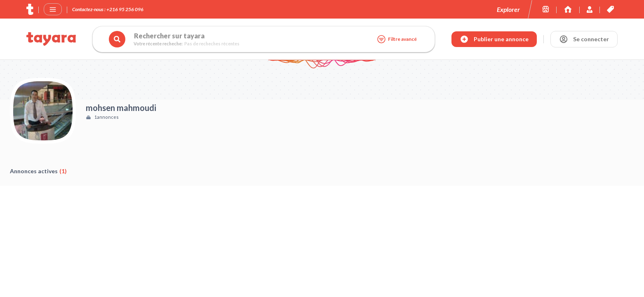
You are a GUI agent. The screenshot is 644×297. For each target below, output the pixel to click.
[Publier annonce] (494, 39)
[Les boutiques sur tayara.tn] (546, 9)
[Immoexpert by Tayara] (568, 9)
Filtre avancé (397, 39)
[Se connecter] (584, 39)
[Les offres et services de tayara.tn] (610, 9)
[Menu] (53, 9)
